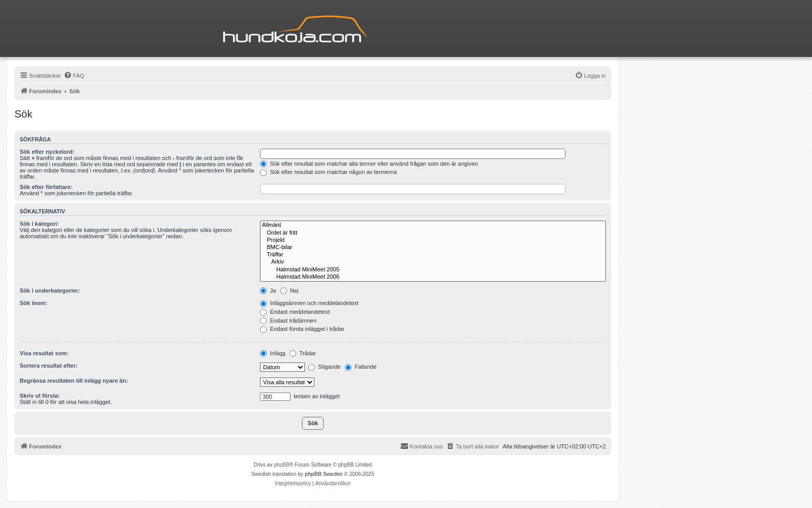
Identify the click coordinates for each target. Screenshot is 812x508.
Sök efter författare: (46, 187)
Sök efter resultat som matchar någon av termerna (328, 172)
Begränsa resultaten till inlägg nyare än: (74, 381)
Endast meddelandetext (295, 312)
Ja (268, 291)
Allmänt (433, 225)
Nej (289, 291)
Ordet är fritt (433, 233)
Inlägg (273, 353)
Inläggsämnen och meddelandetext (309, 303)
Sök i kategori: (39, 224)
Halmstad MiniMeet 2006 (433, 277)
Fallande (361, 367)
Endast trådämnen (288, 321)
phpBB (282, 465)
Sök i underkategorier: (50, 291)
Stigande (324, 367)
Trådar (303, 353)
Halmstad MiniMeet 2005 (433, 270)
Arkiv (433, 262)
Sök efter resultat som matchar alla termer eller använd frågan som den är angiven (369, 164)
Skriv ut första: (40, 396)
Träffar (433, 255)
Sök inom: (33, 303)
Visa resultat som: (44, 353)
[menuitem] (74, 76)
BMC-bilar (433, 248)
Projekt (433, 240)
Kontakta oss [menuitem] (422, 446)
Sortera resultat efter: (49, 366)
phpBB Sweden (323, 474)
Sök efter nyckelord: (47, 152)
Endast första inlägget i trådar (302, 329)
